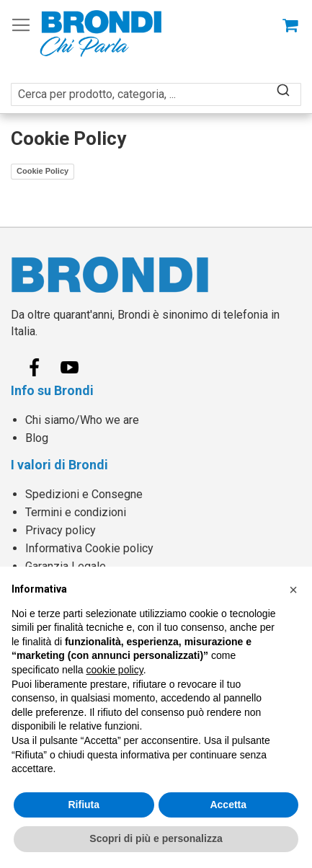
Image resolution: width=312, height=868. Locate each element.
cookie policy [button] (115, 670)
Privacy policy (61, 530)
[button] (293, 590)
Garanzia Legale (66, 566)
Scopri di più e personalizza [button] (156, 838)
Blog (37, 438)
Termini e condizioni (76, 512)
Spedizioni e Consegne (84, 494)
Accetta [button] (228, 805)
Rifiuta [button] (84, 805)
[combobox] (156, 86)
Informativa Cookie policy (89, 548)
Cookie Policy (43, 171)
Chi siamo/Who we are (82, 420)
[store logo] (101, 34)
